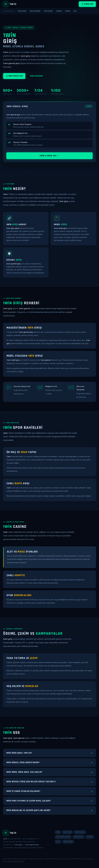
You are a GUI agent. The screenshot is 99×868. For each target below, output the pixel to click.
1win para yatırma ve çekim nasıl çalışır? (28, 801)
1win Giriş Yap (14, 77)
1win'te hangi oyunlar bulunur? (23, 791)
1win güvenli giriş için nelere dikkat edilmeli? (31, 782)
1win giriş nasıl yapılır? (19, 753)
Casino (59, 11)
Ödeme (68, 11)
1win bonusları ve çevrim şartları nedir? (28, 810)
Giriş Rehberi (35, 11)
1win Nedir (22, 11)
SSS (75, 11)
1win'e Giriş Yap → (49, 156)
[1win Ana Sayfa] (10, 4)
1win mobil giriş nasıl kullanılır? (24, 772)
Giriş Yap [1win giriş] (87, 4)
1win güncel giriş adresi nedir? (23, 762)
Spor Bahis (48, 11)
